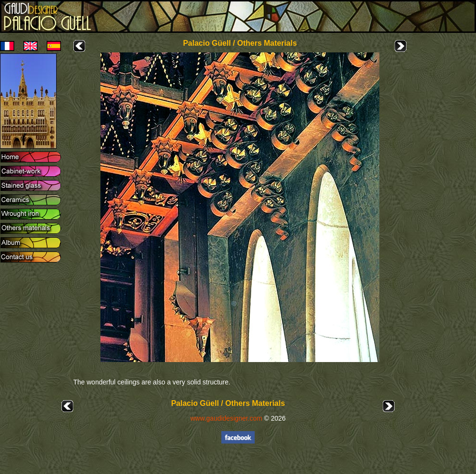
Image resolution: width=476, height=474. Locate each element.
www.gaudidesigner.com (226, 418)
